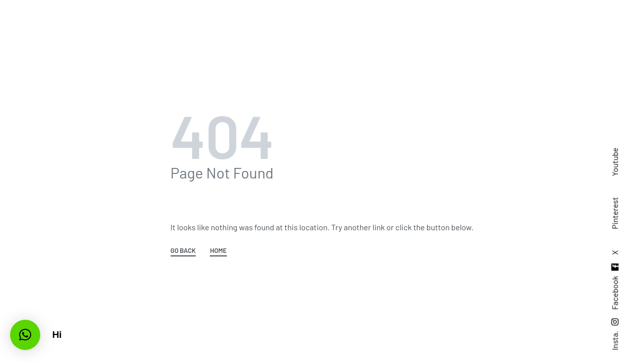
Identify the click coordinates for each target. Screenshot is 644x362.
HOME (218, 251)
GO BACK (183, 251)
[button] (25, 335)
